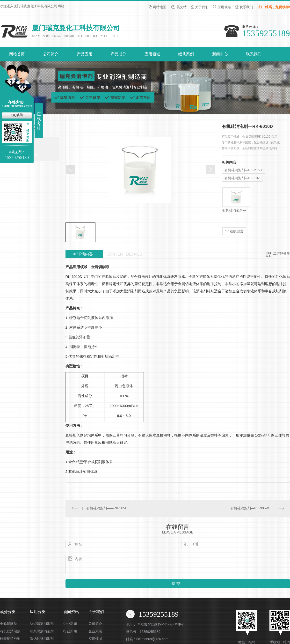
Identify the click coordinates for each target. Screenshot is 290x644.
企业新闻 (70, 624)
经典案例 (186, 54)
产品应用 (85, 54)
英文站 (181, 7)
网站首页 (17, 54)
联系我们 (246, 7)
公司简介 (51, 54)
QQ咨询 (17, 115)
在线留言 (234, 231)
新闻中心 (220, 54)
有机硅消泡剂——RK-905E (107, 508)
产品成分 (118, 54)
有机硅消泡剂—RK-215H (243, 170)
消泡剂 (133, 291)
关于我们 (202, 7)
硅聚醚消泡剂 (10, 639)
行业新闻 (70, 631)
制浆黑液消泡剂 (42, 631)
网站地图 (159, 7)
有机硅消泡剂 (10, 631)
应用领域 (224, 7)
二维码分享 (282, 253)
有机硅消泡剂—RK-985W (250, 508)
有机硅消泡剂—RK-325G (236, 210)
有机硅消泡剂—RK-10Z (242, 178)
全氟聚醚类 (8, 624)
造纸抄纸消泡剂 (42, 639)
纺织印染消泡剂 (42, 624)
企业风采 (95, 631)
